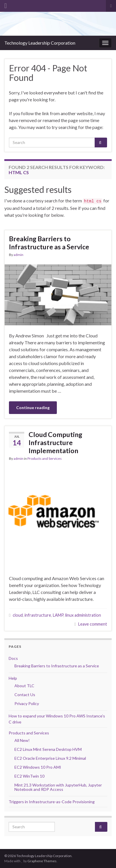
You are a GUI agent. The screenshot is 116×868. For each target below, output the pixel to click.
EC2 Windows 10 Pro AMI (38, 767)
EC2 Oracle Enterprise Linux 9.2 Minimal (50, 758)
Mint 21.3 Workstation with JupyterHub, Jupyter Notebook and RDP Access (58, 787)
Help (13, 678)
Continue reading (33, 408)
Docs (13, 658)
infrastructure (38, 615)
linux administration (83, 615)
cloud (18, 615)
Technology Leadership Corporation (40, 43)
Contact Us (25, 695)
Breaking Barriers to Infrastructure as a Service (49, 243)
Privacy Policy (27, 703)
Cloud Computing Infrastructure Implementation (55, 442)
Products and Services (45, 458)
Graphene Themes (42, 861)
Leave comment (93, 624)
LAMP (58, 615)
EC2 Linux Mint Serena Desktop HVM (48, 749)
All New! (22, 740)
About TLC (24, 686)
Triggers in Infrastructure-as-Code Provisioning (52, 802)
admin (18, 255)
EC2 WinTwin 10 (29, 776)
